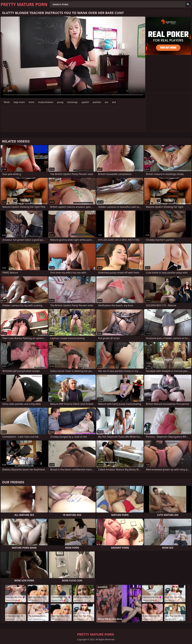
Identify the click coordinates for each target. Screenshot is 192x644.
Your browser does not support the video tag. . (73, 57)
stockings (72, 102)
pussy (60, 102)
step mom (19, 102)
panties (97, 102)
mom (31, 102)
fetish (7, 102)
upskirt (85, 102)
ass (106, 102)
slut (114, 102)
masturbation (46, 102)
